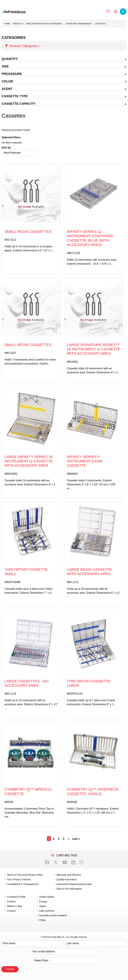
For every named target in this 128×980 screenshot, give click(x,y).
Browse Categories (24, 46)
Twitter (56, 862)
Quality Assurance (67, 879)
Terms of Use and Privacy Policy (25, 875)
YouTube (65, 862)
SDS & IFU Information (69, 889)
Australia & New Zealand (53, 915)
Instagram (81, 862)
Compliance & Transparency (23, 884)
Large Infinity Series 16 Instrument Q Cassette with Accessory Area (29, 461)
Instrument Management (79, 24)
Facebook (47, 862)
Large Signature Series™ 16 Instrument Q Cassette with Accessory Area (93, 349)
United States (47, 897)
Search (108, 11)
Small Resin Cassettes (28, 232)
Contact (11, 911)
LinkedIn (73, 862)
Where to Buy (15, 906)
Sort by (6, 148)
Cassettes (100, 24)
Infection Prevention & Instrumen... (45, 24)
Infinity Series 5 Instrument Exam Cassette (84, 461)
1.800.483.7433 (66, 855)
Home (7, 24)
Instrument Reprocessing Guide (74, 884)
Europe (43, 901)
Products (18, 24)
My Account (115, 11)
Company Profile (16, 897)
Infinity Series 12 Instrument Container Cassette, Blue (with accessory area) (90, 238)
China (42, 920)
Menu (123, 12)
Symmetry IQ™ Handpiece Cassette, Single (93, 792)
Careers (11, 901)
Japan (43, 906)
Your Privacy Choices (19, 879)
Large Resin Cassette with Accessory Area (89, 572)
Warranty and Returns (69, 875)
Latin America (47, 911)
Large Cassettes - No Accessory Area (26, 683)
